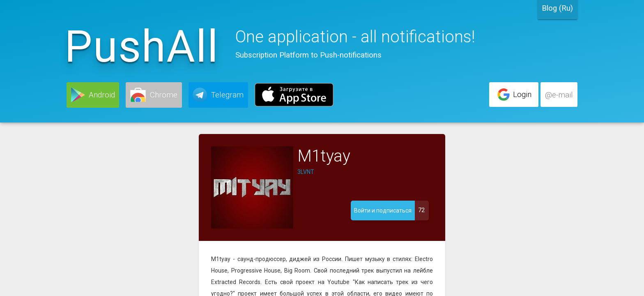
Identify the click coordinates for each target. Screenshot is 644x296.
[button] (93, 95)
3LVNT (306, 172)
